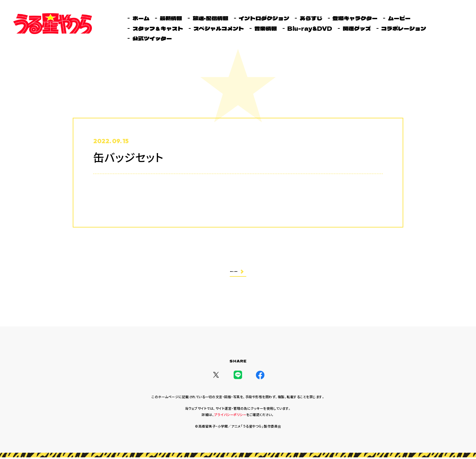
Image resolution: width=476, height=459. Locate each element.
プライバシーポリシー (230, 416)
